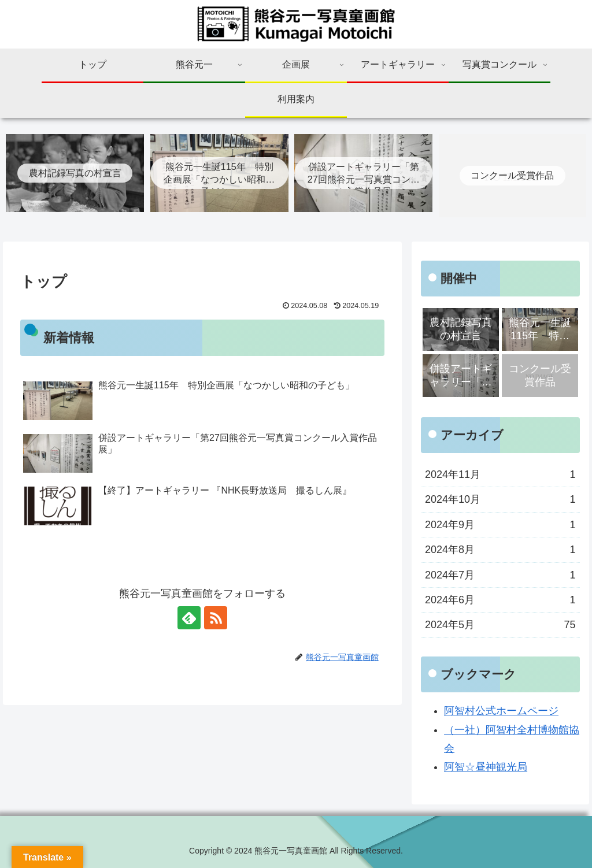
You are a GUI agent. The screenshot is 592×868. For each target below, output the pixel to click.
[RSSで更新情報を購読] (216, 618)
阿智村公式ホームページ (501, 711)
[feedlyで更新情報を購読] (189, 618)
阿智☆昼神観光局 (486, 767)
